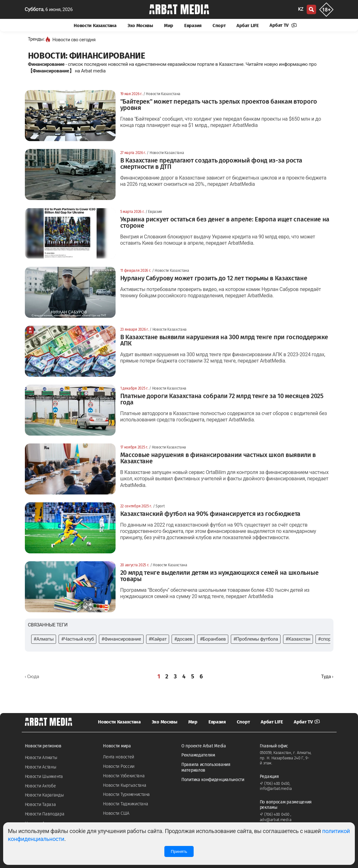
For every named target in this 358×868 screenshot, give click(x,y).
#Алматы (44, 639)
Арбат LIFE (247, 26)
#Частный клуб (77, 639)
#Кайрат (158, 639)
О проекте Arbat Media (204, 746)
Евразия (193, 26)
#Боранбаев (213, 639)
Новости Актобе (40, 786)
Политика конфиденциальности (213, 780)
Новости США (116, 813)
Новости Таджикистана (125, 804)
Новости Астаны (41, 767)
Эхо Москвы (140, 26)
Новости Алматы (41, 758)
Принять (179, 851)
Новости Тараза (40, 805)
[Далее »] (327, 677)
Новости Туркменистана (126, 794)
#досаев (183, 639)
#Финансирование (121, 639)
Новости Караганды (44, 795)
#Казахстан (298, 639)
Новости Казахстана (95, 26)
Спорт (219, 26)
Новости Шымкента (44, 777)
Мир (169, 26)
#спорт (326, 639)
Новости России (119, 766)
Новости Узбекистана (124, 776)
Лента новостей (119, 757)
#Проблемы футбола (256, 639)
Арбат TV (283, 25)
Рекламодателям (198, 755)
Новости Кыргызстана (125, 785)
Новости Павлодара (45, 814)
